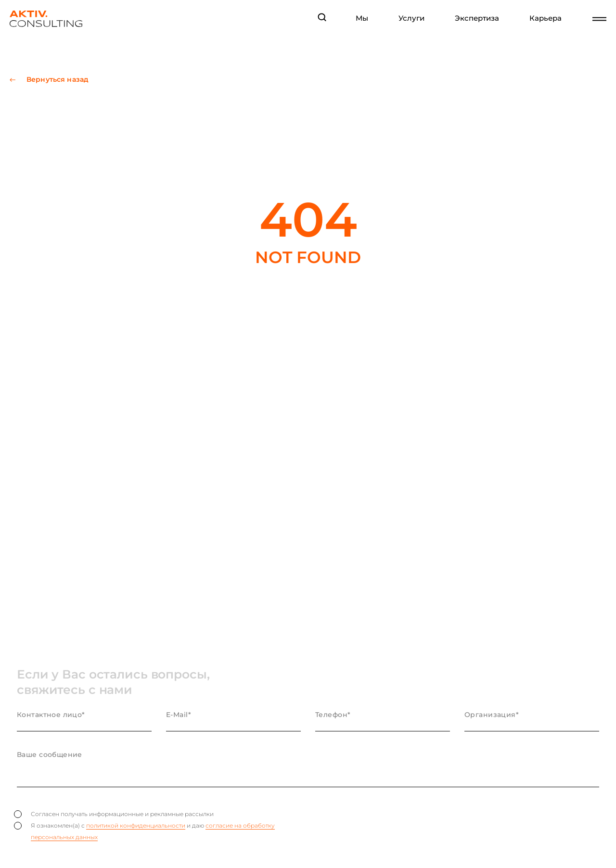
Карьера (545, 18)
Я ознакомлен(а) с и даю (144, 831)
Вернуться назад (58, 80)
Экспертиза (477, 18)
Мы (362, 18)
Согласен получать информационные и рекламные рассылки (114, 814)
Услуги (411, 18)
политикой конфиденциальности (136, 825)
